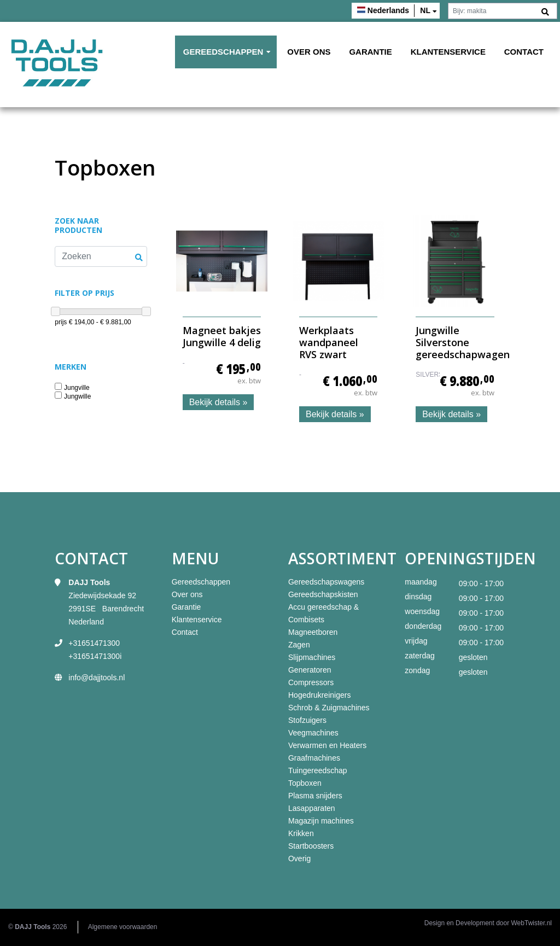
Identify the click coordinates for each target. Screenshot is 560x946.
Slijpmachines (312, 657)
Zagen (299, 645)
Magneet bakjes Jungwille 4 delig (222, 336)
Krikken (301, 833)
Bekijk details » (218, 402)
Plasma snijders (315, 796)
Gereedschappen (223, 52)
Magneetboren (313, 632)
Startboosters (311, 846)
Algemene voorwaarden (123, 927)
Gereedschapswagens (326, 582)
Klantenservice (448, 52)
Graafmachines (314, 758)
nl (425, 10)
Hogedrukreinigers (319, 695)
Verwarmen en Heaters (327, 745)
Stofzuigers (307, 720)
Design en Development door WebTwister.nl (488, 923)
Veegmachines (313, 733)
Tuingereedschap (318, 770)
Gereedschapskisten (323, 594)
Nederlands (388, 10)
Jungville (77, 388)
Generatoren (310, 670)
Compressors (311, 682)
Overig (299, 859)
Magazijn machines (321, 821)
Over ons (309, 52)
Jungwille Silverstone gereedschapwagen (463, 342)
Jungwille (77, 397)
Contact (524, 52)
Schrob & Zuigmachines (329, 708)
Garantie (370, 52)
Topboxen (305, 783)
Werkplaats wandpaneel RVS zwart (329, 342)
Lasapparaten (312, 808)
